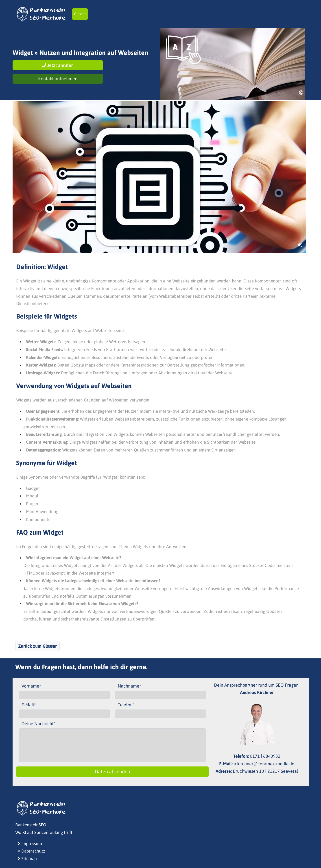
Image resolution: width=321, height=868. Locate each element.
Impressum (30, 844)
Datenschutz (32, 851)
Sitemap (27, 859)
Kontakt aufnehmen (58, 79)
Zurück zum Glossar (37, 646)
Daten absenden (112, 772)
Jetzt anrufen (58, 65)
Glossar (80, 14)
